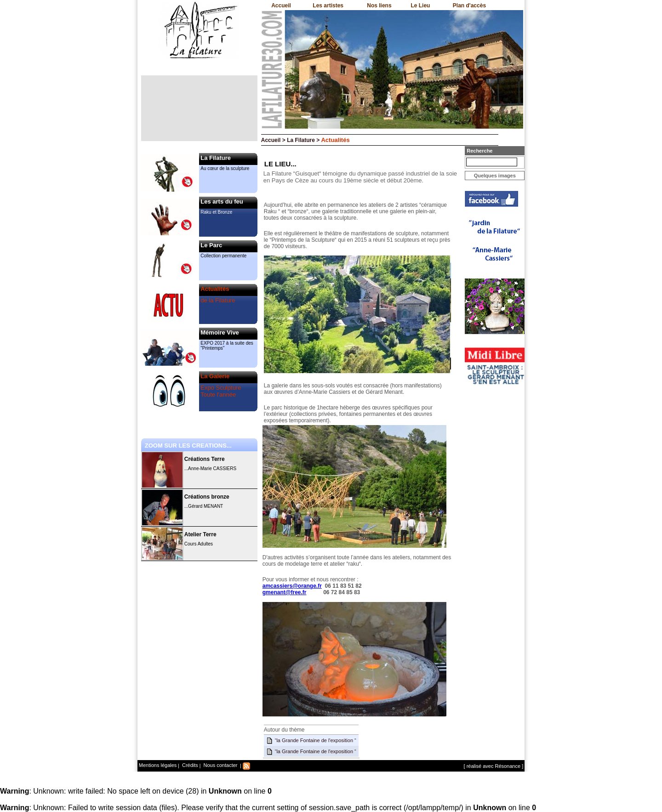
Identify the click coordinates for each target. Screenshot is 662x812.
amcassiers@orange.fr (292, 586)
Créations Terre (205, 459)
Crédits (189, 765)
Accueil (281, 6)
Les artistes (328, 6)
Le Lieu (420, 6)
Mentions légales (158, 765)
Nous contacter (220, 765)
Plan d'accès (469, 6)
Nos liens (379, 6)
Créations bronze (207, 497)
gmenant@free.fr (285, 592)
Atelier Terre (200, 534)
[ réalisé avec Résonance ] (494, 766)
